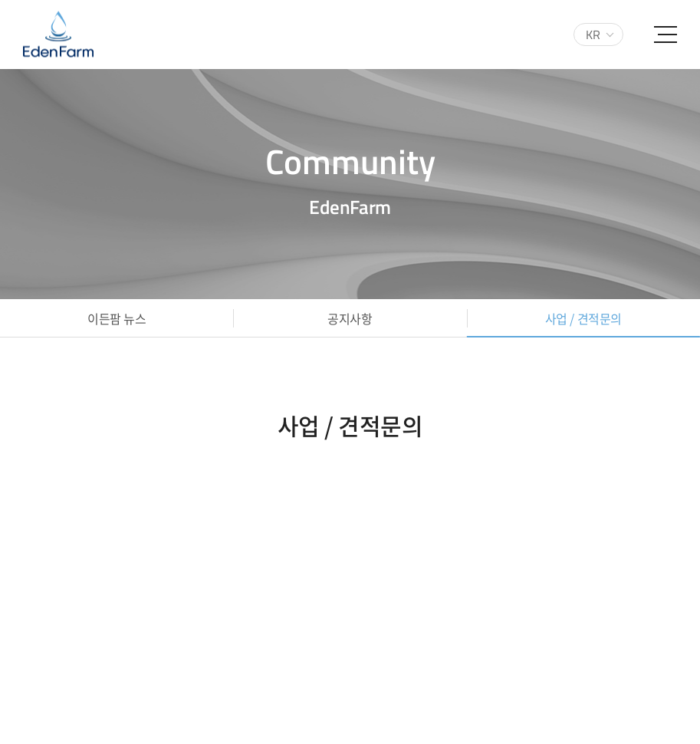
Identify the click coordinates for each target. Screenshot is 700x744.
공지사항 (350, 318)
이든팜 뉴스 (117, 318)
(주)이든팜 (58, 35)
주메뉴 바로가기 (0, 0)
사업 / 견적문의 (583, 318)
